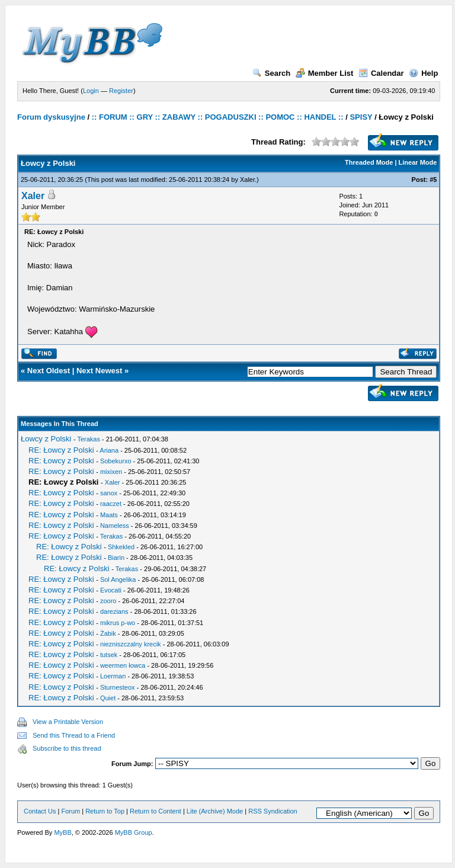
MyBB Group (134, 832)
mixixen (111, 472)
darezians (114, 611)
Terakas (89, 439)
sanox (109, 493)
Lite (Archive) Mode (215, 811)
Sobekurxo (116, 461)
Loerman (113, 676)
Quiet (108, 698)
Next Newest (99, 371)
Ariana (109, 450)
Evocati (111, 590)
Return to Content (156, 811)
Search (271, 73)
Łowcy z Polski (46, 439)
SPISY (361, 117)
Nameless (115, 526)
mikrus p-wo (118, 623)
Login (91, 91)
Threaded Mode (369, 162)
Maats (109, 515)
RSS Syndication (273, 811)
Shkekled (121, 547)
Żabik (108, 633)
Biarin (116, 558)
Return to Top (105, 811)
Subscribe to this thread (67, 748)
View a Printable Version (68, 722)
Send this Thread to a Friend (74, 735)
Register (121, 91)
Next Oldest (49, 371)
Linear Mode (418, 162)
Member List (325, 73)
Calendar (381, 73)
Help (423, 73)
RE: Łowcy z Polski (61, 450)
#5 (433, 180)
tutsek (109, 655)
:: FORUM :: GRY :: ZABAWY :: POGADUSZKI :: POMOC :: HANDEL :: (218, 117)
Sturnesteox (118, 687)
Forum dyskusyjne (51, 117)
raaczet (111, 504)
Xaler (247, 180)
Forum (71, 811)
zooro (108, 601)
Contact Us (40, 811)
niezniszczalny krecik (131, 644)
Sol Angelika (118, 579)
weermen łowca (123, 665)
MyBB (63, 832)
